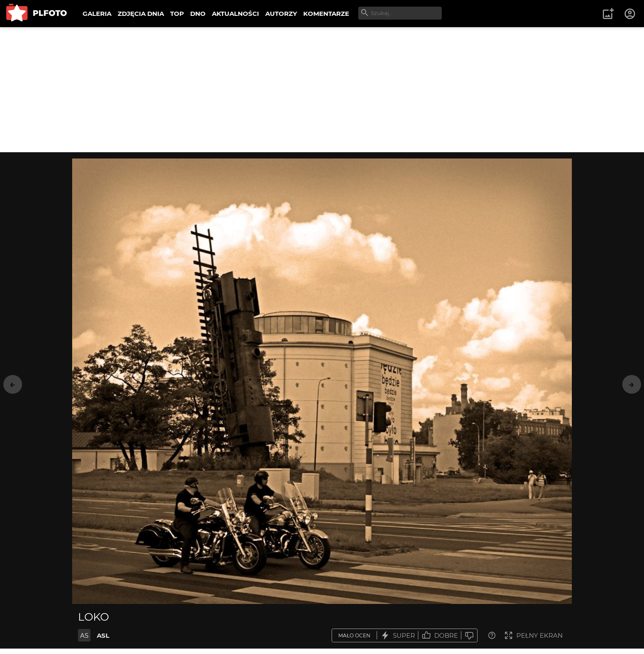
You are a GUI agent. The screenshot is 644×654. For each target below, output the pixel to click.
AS (84, 635)
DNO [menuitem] (198, 14)
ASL (103, 635)
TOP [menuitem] (177, 14)
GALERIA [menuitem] (97, 14)
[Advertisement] (322, 90)
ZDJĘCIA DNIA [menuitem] (141, 14)
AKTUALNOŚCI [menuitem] (235, 14)
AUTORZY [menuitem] (281, 14)
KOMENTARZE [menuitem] (326, 14)
